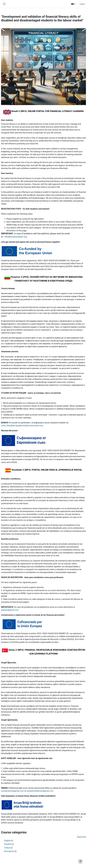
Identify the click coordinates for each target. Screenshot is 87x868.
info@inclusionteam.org (15, 237)
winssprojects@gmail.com (13, 791)
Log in (82, 4)
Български (9, 851)
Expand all (82, 837)
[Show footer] (80, 861)
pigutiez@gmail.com (10, 610)
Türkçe (7, 848)
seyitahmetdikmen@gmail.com (40, 791)
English (7, 841)
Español (8, 844)
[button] (74, 4)
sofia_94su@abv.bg (9, 426)
